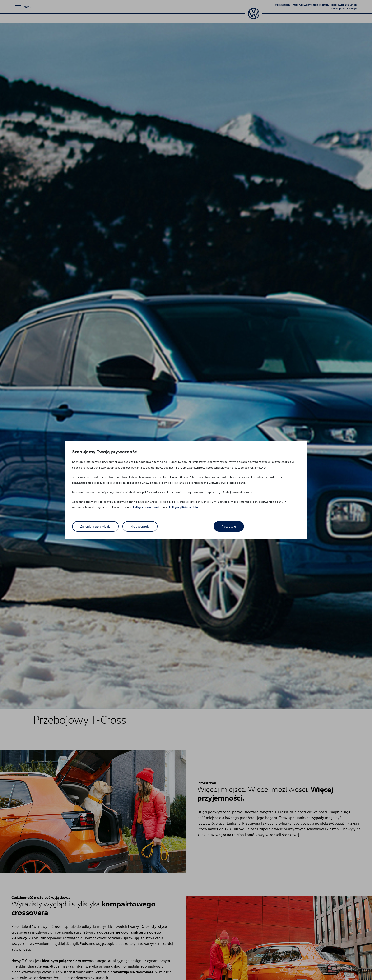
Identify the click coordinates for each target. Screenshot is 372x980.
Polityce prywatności (146, 507)
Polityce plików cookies (184, 507)
